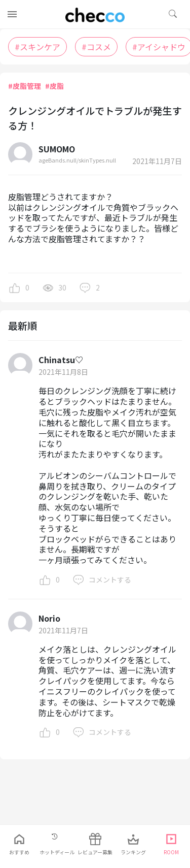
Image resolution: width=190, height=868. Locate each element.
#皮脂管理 (25, 86)
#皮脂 (54, 86)
